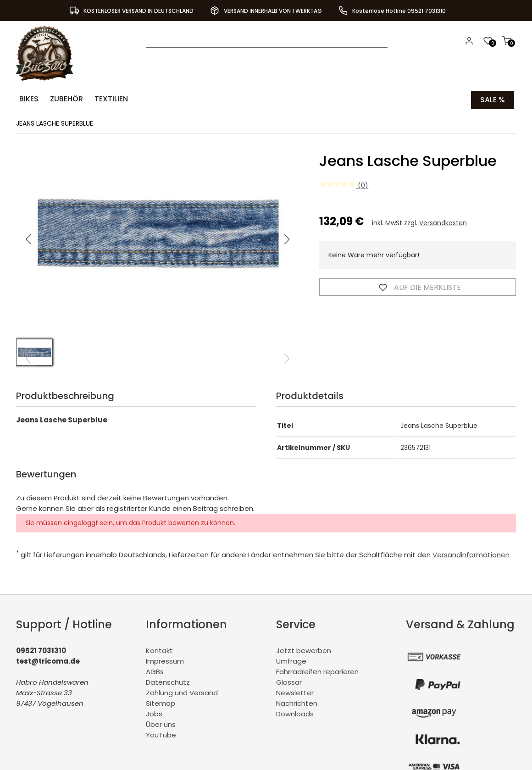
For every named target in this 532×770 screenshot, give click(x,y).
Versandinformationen (471, 553)
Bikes (28, 99)
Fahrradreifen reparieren (317, 670)
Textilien (105, 99)
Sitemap (161, 702)
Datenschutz (168, 681)
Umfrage (291, 660)
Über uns (161, 723)
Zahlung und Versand (182, 691)
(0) (344, 184)
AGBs (155, 670)
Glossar (289, 681)
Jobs (154, 712)
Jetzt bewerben (304, 649)
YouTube (161, 734)
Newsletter (295, 691)
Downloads (295, 712)
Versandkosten (443, 222)
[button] (287, 238)
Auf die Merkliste (418, 286)
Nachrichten (297, 702)
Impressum (165, 660)
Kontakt (159, 649)
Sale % (493, 99)
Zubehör (63, 99)
